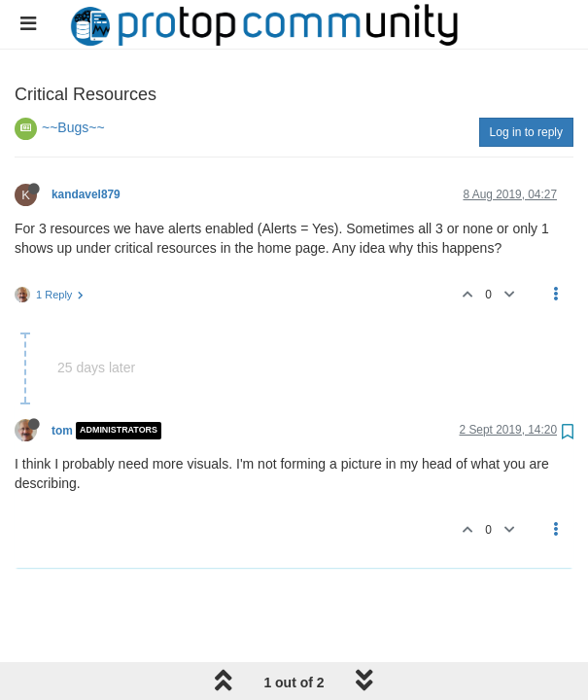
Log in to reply (526, 132)
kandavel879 (86, 194)
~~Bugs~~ (73, 127)
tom (62, 431)
